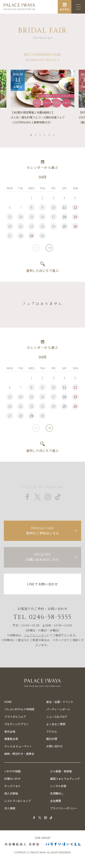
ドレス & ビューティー (18, 746)
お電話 (64, 863)
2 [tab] (36, 135)
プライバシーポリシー (64, 808)
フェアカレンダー (35, 635)
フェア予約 (21, 863)
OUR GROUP (43, 838)
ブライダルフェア (15, 717)
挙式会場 (10, 731)
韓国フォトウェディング (65, 779)
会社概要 (56, 801)
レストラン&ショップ (18, 801)
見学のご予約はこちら (42, 530)
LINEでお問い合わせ (42, 584)
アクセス (52, 731)
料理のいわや (12, 779)
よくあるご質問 (56, 724)
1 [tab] (31, 135)
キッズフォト (12, 786)
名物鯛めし (57, 793)
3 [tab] (40, 135)
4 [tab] (45, 135)
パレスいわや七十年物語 (19, 709)
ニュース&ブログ (57, 717)
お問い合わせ (54, 746)
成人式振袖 (11, 793)
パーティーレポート (58, 709)
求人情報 (10, 808)
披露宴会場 (11, 739)
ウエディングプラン (16, 724)
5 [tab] (49, 135)
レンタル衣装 (58, 786)
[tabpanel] (42, 98)
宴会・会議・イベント (60, 702)
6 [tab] (54, 135)
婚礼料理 (52, 739)
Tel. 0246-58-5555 (42, 617)
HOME (8, 702)
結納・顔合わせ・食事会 (19, 754)
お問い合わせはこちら (42, 557)
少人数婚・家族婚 (61, 771)
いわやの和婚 (12, 771)
